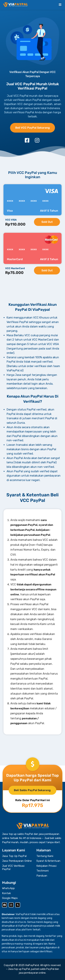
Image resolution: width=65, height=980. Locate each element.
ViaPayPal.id (32, 965)
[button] (60, 5)
